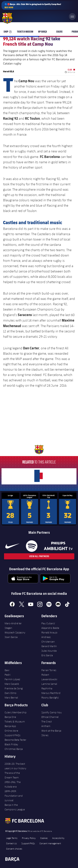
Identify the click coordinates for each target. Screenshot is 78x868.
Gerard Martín (49, 646)
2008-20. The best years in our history (15, 766)
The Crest (47, 721)
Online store (11, 731)
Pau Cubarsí (48, 623)
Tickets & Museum (15, 721)
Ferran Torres (49, 670)
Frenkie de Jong (14, 688)
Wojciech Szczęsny (15, 632)
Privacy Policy (29, 838)
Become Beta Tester (15, 740)
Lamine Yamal (49, 684)
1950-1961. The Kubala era (13, 784)
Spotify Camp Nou (52, 712)
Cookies (44, 838)
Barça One (10, 717)
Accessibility (58, 838)
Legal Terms (12, 838)
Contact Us (11, 843)
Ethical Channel (50, 717)
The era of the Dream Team (12, 775)
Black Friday (11, 744)
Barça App (10, 726)
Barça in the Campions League (15, 807)
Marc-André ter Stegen (13, 626)
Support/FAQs (12, 735)
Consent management (50, 843)
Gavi (7, 670)
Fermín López (12, 679)
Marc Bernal (11, 698)
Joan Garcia (11, 637)
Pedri (8, 675)
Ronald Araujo (49, 632)
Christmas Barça (14, 749)
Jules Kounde (49, 651)
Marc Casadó (12, 684)
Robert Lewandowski (49, 677)
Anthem (46, 726)
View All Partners (39, 556)
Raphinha (47, 688)
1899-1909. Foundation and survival (14, 796)
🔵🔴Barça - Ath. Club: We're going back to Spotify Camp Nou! (33, 6)
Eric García (47, 655)
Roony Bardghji (50, 698)
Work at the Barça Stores (51, 733)
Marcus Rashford (51, 693)
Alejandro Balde (50, 628)
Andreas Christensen (48, 639)
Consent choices (14, 849)
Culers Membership (16, 712)
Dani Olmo (10, 693)
